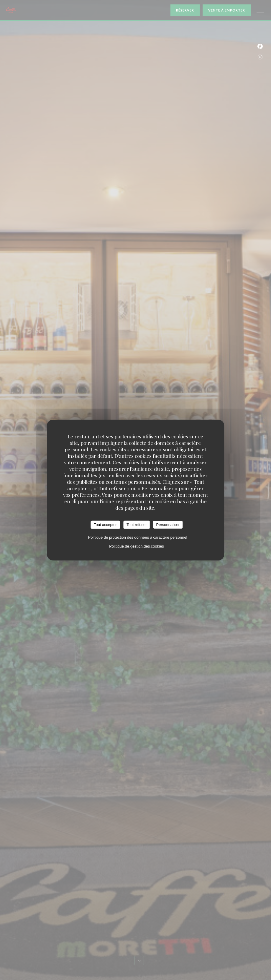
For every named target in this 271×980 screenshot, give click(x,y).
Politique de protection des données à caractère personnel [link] (137, 537)
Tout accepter (105, 525)
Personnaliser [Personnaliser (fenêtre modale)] (168, 525)
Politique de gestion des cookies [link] (137, 546)
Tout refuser (137, 525)
